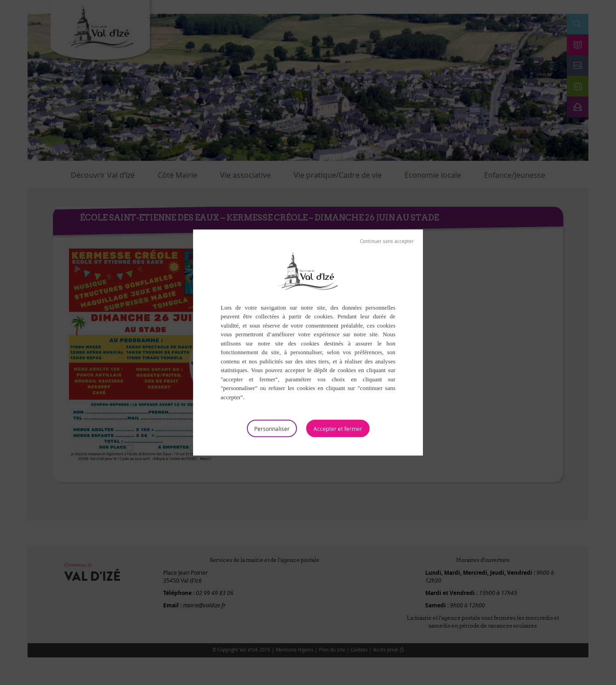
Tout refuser (387, 241)
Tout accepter (338, 429)
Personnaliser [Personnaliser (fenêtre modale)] (272, 429)
